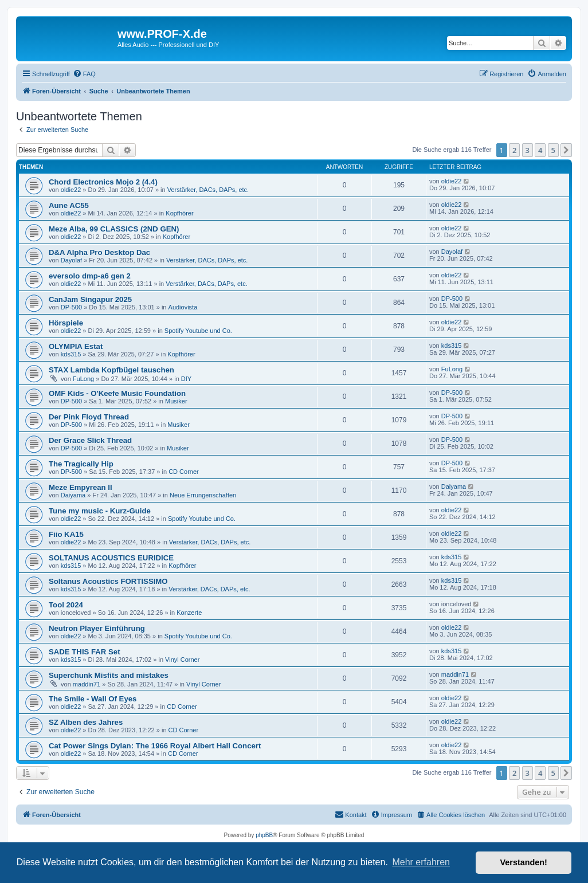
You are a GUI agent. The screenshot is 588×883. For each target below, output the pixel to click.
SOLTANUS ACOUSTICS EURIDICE (111, 558)
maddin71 (87, 684)
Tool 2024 (66, 605)
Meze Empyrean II (81, 487)
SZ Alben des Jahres (86, 722)
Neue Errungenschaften (203, 495)
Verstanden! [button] (524, 862)
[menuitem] (84, 74)
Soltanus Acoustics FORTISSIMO (108, 581)
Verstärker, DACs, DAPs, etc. (208, 190)
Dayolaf (71, 260)
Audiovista (183, 307)
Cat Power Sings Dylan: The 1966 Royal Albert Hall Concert (155, 746)
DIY (186, 379)
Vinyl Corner (182, 660)
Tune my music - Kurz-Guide (100, 511)
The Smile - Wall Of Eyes (93, 699)
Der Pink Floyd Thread (89, 417)
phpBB (264, 835)
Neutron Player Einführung (97, 628)
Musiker (176, 401)
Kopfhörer (179, 213)
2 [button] (514, 150)
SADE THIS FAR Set (85, 652)
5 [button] (553, 150)
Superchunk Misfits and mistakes (109, 675)
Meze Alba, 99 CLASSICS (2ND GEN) (114, 229)
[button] (566, 150)
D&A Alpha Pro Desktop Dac (99, 252)
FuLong (83, 379)
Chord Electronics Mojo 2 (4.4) (103, 182)
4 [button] (540, 150)
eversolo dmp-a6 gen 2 (90, 276)
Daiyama (73, 495)
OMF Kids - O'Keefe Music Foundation (117, 393)
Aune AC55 (69, 205)
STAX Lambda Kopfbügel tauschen (111, 370)
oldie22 (71, 190)
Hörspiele (66, 323)
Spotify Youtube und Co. (198, 331)
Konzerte (189, 613)
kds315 (71, 354)
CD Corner (184, 472)
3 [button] (528, 150)
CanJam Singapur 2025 (90, 299)
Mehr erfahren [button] (421, 862)
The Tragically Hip (81, 464)
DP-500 (71, 307)
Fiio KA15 (66, 534)
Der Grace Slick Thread (90, 440)
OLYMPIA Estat (76, 346)
